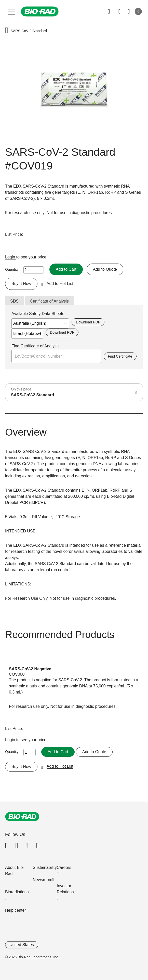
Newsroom (43, 880)
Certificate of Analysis (49, 301)
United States (22, 945)
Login (11, 257)
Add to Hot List (60, 284)
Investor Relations (65, 889)
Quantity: (12, 269)
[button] (7, 31)
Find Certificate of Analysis (36, 346)
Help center (16, 910)
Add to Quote (105, 269)
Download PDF (88, 322)
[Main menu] (12, 11)
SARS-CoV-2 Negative (30, 669)
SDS (14, 301)
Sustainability (45, 867)
